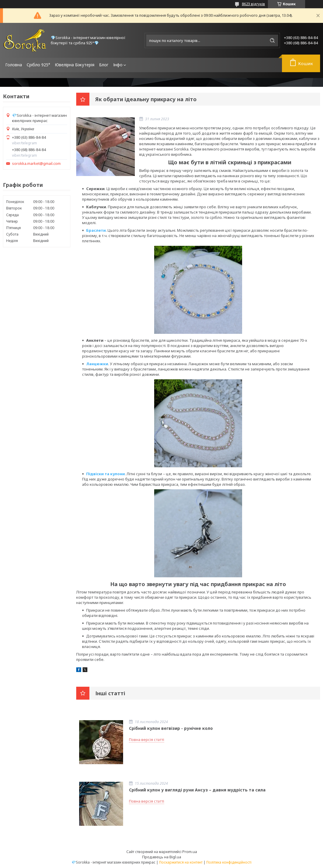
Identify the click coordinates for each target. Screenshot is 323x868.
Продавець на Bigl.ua (162, 857)
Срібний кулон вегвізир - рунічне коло (171, 728)
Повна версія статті (147, 740)
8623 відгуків (253, 4)
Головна (14, 65)
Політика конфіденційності (229, 862)
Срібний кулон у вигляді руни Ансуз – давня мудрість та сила (197, 790)
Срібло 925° (38, 65)
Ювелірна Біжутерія (75, 65)
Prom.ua (190, 852)
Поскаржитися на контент (181, 862)
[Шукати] (272, 40)
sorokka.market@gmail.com (36, 164)
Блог (104, 65)
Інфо (118, 65)
